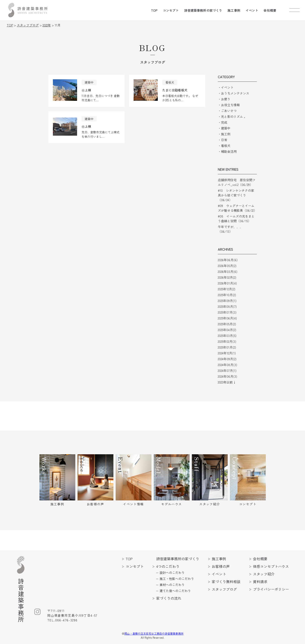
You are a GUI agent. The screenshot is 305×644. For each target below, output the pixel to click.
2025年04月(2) (227, 330)
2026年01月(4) (227, 283)
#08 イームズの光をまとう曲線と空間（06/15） (236, 219)
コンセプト (171, 10)
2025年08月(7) (227, 306)
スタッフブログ (224, 589)
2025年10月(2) (227, 295)
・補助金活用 (227, 151)
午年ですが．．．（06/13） (230, 229)
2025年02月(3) (227, 341)
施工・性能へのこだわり (177, 579)
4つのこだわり (168, 566)
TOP (154, 10)
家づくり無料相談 (226, 582)
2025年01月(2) (227, 347)
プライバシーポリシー (271, 589)
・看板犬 (224, 146)
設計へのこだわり (172, 573)
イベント (252, 10)
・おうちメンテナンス (234, 93)
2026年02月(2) (227, 277)
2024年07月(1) (227, 370)
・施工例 (224, 134)
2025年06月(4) (227, 318)
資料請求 (260, 582)
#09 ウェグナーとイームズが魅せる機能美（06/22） (237, 208)
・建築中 (224, 128)
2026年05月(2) (227, 266)
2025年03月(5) (227, 336)
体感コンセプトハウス (271, 566)
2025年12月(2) (227, 289)
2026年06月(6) (228, 260)
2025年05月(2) (227, 324)
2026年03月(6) (228, 271)
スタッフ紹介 (264, 574)
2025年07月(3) (227, 312)
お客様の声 (221, 566)
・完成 (223, 122)
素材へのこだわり (172, 585)
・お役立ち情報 (229, 105)
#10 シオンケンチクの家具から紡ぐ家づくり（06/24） (236, 195)
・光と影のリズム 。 (232, 116)
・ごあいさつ (227, 111)
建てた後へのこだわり (175, 591)
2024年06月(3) (227, 376)
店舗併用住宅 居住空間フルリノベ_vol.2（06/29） (237, 182)
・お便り (224, 99)
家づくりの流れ (169, 598)
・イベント (226, 87)
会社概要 (270, 10)
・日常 (223, 140)
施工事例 (234, 10)
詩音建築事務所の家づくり (203, 10)
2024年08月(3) (227, 365)
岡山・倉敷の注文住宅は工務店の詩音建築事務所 (154, 633)
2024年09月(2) (227, 359)
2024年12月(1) (227, 353)
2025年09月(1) (227, 301)
